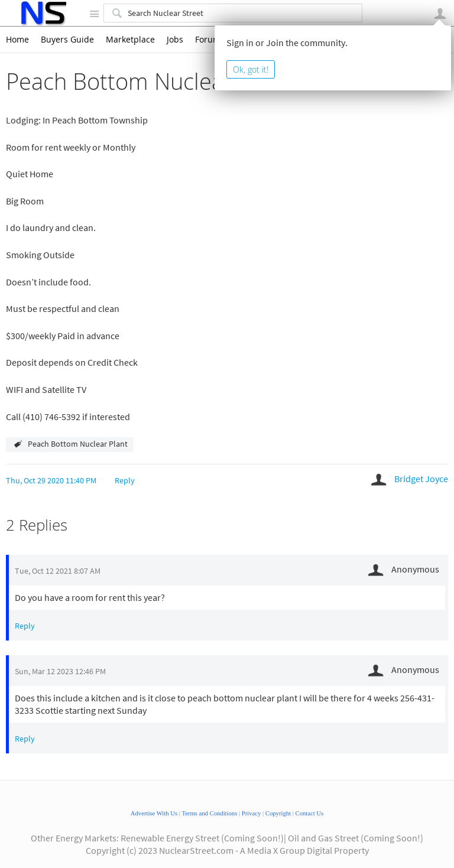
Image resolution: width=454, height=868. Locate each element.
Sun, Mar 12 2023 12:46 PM (60, 671)
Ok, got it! (251, 69)
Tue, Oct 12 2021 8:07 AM (58, 571)
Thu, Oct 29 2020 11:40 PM (51, 480)
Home (17, 40)
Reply (125, 480)
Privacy (252, 813)
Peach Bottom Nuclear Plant (78, 444)
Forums (210, 40)
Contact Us (310, 813)
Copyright (278, 813)
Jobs (175, 40)
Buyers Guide (67, 40)
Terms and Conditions (209, 813)
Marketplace (130, 40)
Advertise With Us (154, 813)
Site (94, 14)
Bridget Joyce (421, 479)
